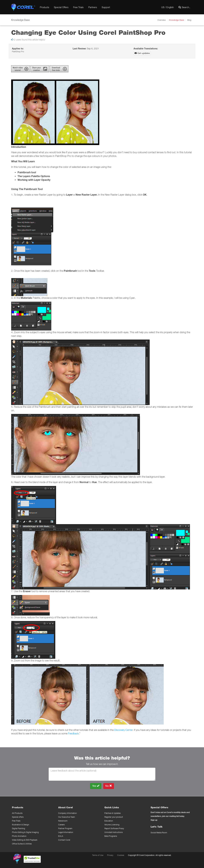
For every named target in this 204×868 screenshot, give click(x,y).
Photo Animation (19, 836)
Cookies (121, 855)
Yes (96, 786)
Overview (162, 20)
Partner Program (65, 828)
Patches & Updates (113, 813)
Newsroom (63, 821)
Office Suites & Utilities (22, 844)
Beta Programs (111, 836)
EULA (61, 836)
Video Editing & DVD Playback (25, 840)
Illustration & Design (21, 825)
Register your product (114, 817)
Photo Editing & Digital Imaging (25, 832)
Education (109, 821)
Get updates (142, 53)
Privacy (110, 855)
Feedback (73, 733)
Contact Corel (64, 840)
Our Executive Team (67, 817)
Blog (189, 20)
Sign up (154, 820)
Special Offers (61, 7)
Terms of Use (98, 855)
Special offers (18, 817)
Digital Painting (18, 828)
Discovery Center (123, 730)
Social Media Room (159, 833)
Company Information (67, 813)
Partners (93, 7)
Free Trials (78, 7)
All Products (17, 813)
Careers (61, 825)
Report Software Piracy (114, 828)
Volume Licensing (112, 825)
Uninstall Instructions (114, 832)
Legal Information (66, 832)
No (109, 786)
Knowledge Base (177, 20)
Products (44, 7)
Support (106, 7)
